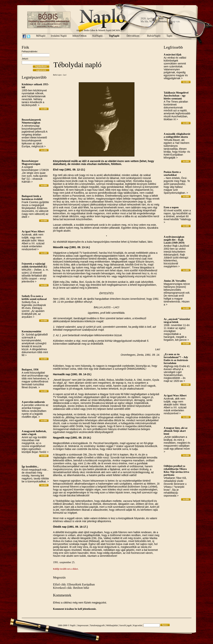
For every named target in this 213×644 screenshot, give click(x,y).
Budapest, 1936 (30, 370)
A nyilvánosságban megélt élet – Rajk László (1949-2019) (174, 240)
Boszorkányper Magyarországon (31, 162)
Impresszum (83, 625)
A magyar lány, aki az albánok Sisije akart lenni (176, 431)
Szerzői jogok (125, 625)
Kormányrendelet (32, 331)
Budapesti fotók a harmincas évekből (32, 198)
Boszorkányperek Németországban (31, 121)
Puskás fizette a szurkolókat (172, 174)
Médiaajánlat (112, 625)
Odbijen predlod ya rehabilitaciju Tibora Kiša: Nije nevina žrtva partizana (176, 470)
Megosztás (59, 577)
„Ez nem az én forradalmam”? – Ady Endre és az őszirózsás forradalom (176, 359)
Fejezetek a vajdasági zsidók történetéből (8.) (34, 265)
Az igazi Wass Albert (33, 232)
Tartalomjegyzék (97, 625)
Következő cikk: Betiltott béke (71, 588)
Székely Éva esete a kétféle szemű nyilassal (34, 298)
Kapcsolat (138, 625)
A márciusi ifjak (173, 55)
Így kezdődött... (30, 467)
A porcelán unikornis (33, 402)
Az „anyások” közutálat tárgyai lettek (177, 321)
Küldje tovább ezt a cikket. (66, 569)
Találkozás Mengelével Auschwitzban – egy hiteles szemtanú (176, 96)
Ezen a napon (171, 207)
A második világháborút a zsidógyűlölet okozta (177, 135)
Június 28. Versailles (175, 281)
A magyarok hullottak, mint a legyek (34, 433)
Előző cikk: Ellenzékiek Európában (74, 584)
